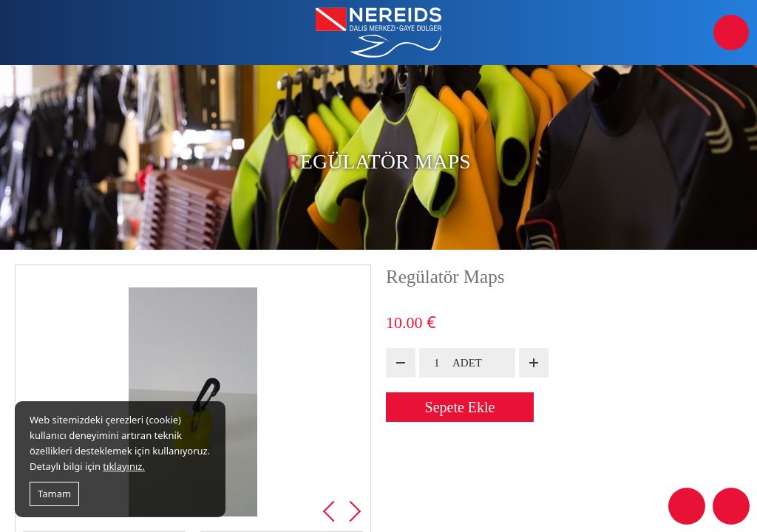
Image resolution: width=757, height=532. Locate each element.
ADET (467, 363)
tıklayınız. (124, 466)
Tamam (54, 494)
